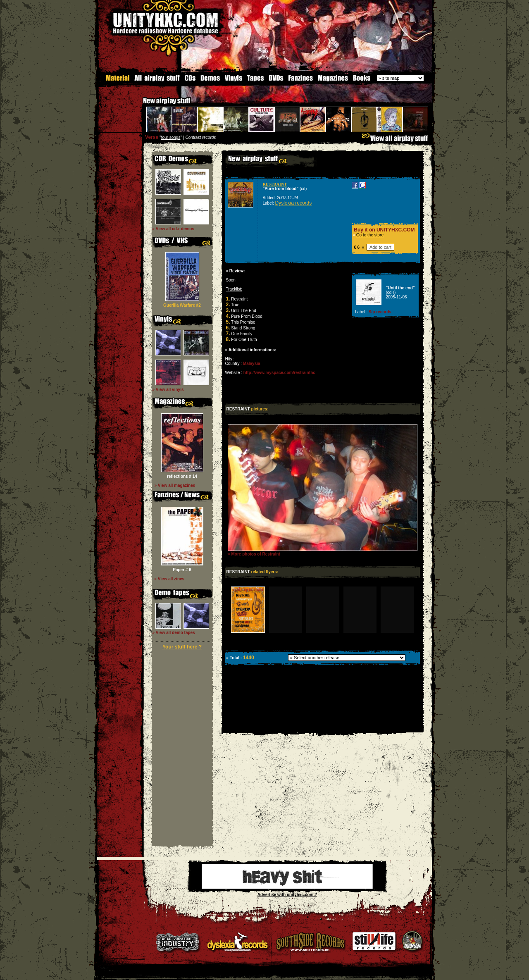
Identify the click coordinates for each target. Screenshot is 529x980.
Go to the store (370, 235)
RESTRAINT (275, 184)
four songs (171, 137)
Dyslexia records (294, 203)
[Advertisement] (322, 726)
